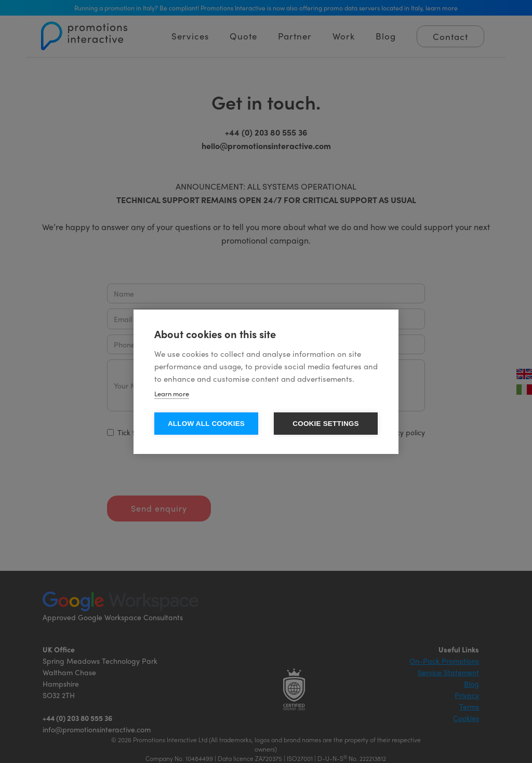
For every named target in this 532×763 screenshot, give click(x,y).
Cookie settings (326, 424)
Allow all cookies (206, 424)
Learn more (172, 393)
